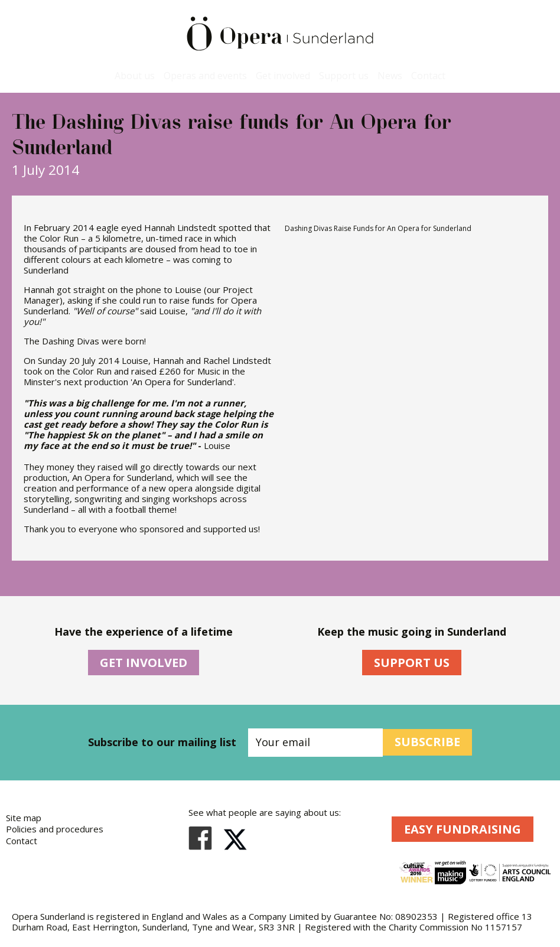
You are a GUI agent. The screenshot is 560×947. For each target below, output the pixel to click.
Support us (344, 76)
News (390, 76)
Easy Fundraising (463, 829)
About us (135, 76)
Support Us (412, 663)
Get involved (283, 76)
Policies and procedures (55, 829)
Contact (428, 76)
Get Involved (144, 663)
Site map (24, 818)
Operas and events (205, 76)
